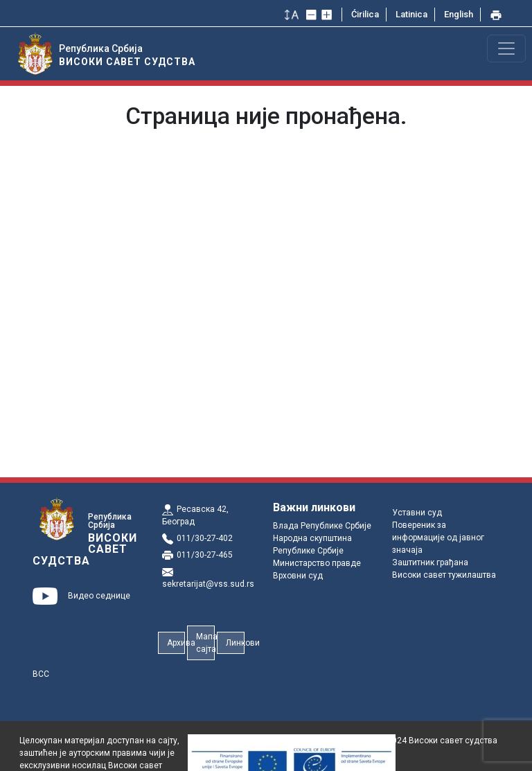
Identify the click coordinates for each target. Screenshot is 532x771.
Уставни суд (417, 513)
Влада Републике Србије (322, 526)
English (459, 14)
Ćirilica (365, 14)
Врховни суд (298, 576)
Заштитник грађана (430, 562)
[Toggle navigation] (506, 48)
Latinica (411, 14)
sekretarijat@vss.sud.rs (208, 584)
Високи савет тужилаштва (444, 575)
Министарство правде (317, 563)
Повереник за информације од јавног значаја (438, 538)
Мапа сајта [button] (205, 643)
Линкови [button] (235, 643)
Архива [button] (176, 643)
